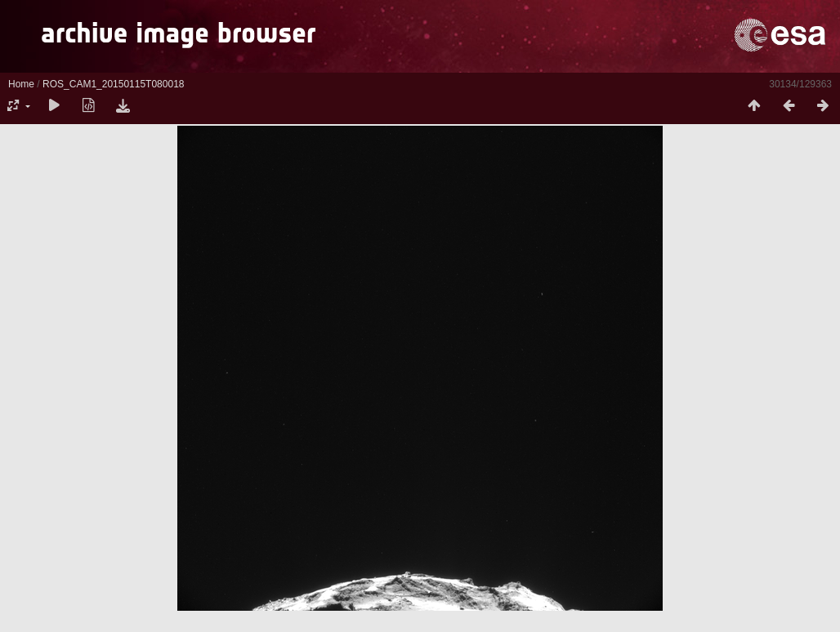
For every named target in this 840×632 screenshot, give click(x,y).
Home (21, 84)
